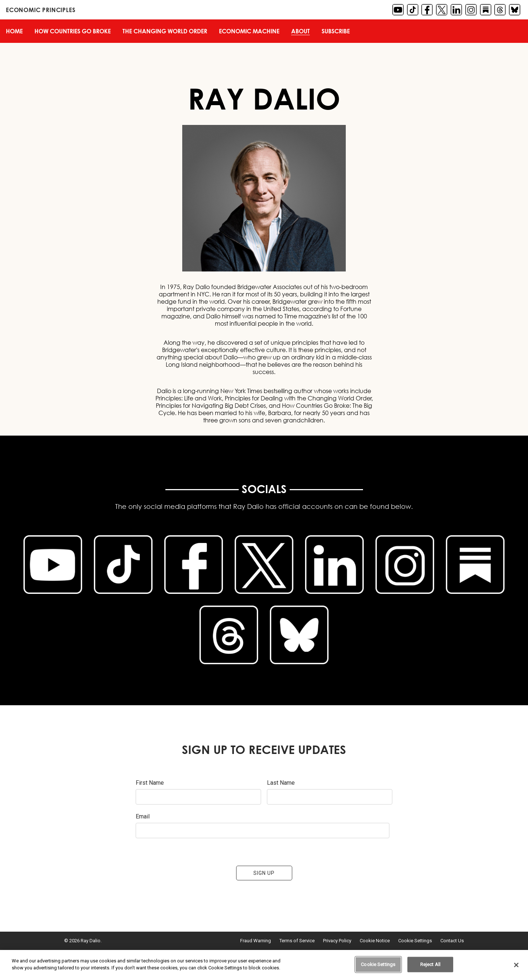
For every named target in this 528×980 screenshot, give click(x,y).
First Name (150, 783)
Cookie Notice (375, 941)
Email (143, 816)
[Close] (516, 965)
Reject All (430, 964)
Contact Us (452, 941)
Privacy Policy (337, 941)
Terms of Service (297, 941)
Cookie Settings (415, 941)
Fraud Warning (256, 941)
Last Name (281, 783)
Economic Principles (41, 10)
